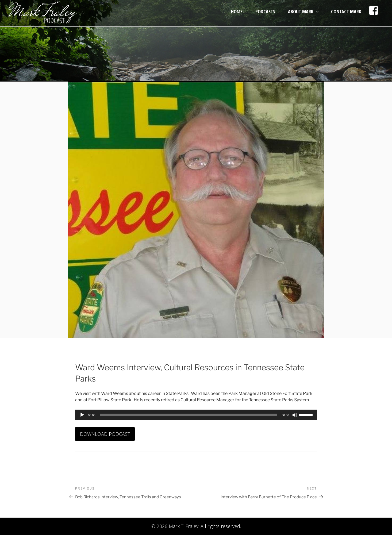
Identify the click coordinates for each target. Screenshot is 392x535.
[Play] (82, 415)
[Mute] (295, 415)
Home (237, 11)
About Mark (304, 11)
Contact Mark (346, 11)
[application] (196, 415)
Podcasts (265, 11)
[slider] (189, 415)
